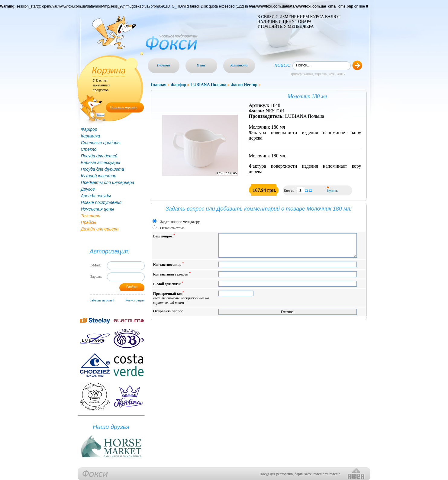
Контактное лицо (169, 269)
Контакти (239, 65)
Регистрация (135, 300)
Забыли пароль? (102, 300)
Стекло (89, 149)
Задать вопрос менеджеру (180, 222)
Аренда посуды (96, 196)
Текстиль (91, 216)
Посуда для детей (99, 156)
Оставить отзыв (172, 228)
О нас (201, 65)
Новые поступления (101, 202)
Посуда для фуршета (103, 169)
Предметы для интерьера (108, 182)
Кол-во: (290, 191)
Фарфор (89, 129)
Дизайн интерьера (100, 229)
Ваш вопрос (164, 236)
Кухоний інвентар (99, 176)
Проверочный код (181, 302)
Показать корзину (124, 107)
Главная (164, 65)
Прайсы (89, 222)
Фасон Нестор (244, 85)
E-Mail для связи (168, 288)
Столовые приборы (101, 143)
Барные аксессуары (101, 163)
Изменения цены (98, 209)
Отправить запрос (168, 316)
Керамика (90, 136)
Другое (88, 189)
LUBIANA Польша (208, 85)
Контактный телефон (172, 278)
